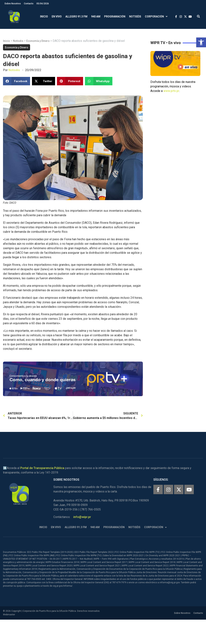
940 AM (96, 17)
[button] (201, 42)
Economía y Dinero (38, 41)
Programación (115, 17)
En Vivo (57, 17)
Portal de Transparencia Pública (42, 468)
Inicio (44, 17)
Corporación (156, 17)
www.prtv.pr (171, 91)
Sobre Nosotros (13, 4)
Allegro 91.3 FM (76, 17)
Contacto (29, 4)
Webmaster (9, 615)
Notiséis (135, 17)
